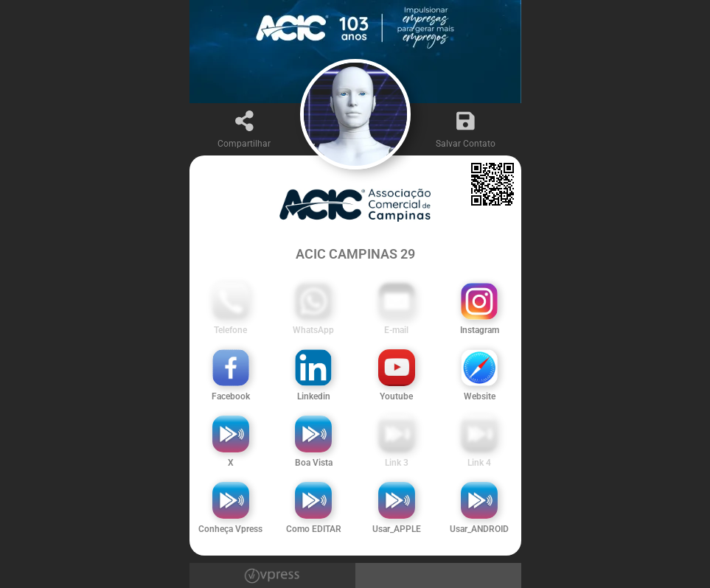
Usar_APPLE (397, 529)
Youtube (396, 396)
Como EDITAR (314, 529)
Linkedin (314, 396)
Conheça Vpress (230, 529)
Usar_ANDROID (479, 529)
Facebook (231, 396)
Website (480, 396)
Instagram (480, 330)
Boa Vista (314, 463)
